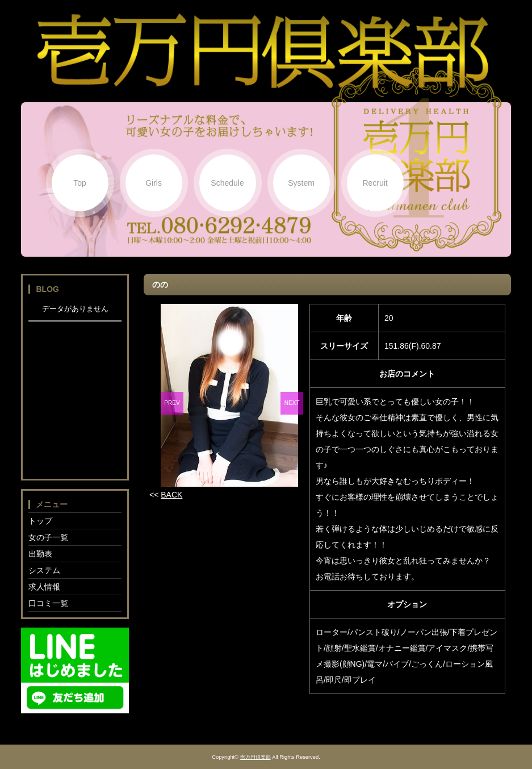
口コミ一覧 (48, 603)
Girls (154, 183)
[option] (229, 396)
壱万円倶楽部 (255, 757)
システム (44, 570)
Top (80, 183)
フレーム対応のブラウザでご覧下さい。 (75, 388)
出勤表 (40, 554)
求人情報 (44, 587)
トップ (40, 521)
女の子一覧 (48, 537)
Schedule (227, 183)
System (301, 183)
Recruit (375, 183)
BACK (171, 495)
